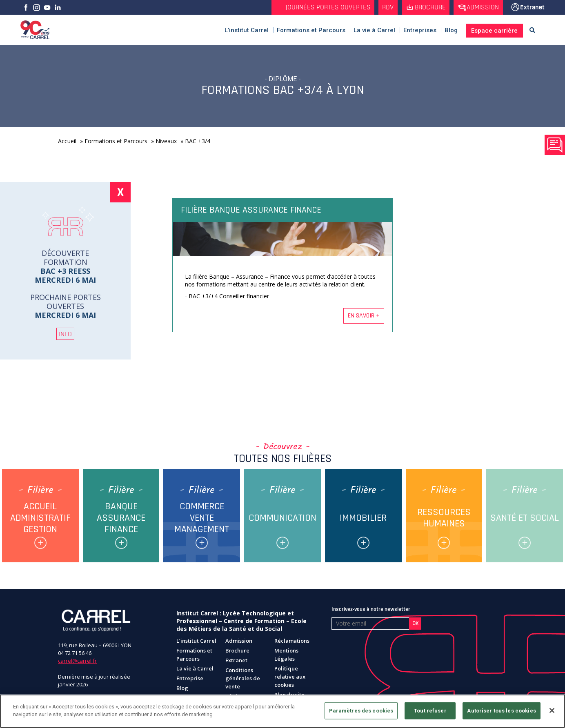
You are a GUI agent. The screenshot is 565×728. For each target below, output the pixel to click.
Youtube (47, 7)
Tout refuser (430, 711)
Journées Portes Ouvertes (324, 7)
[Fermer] (552, 710)
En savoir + (364, 316)
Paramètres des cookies (361, 711)
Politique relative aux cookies (290, 678)
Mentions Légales (286, 656)
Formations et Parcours (194, 656)
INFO (65, 334)
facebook (26, 7)
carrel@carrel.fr (77, 663)
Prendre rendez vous (555, 145)
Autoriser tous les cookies (501, 711)
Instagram (36, 7)
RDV (385, 7)
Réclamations (292, 642)
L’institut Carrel (196, 642)
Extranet (532, 7)
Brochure (428, 7)
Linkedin (58, 7)
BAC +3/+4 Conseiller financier (229, 296)
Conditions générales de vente (243, 680)
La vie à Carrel (195, 670)
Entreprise (190, 680)
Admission (482, 7)
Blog (182, 690)
